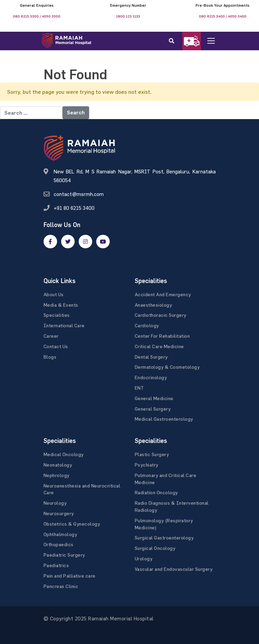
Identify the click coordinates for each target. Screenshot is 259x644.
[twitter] (68, 242)
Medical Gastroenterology (164, 419)
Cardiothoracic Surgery (161, 315)
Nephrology (57, 475)
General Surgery (153, 409)
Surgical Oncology (155, 548)
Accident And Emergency (163, 294)
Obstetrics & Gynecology (72, 524)
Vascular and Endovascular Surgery (174, 569)
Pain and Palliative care (70, 576)
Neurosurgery (59, 513)
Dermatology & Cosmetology (167, 367)
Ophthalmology (60, 534)
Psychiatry (147, 465)
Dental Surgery (151, 357)
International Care (64, 325)
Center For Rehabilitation (162, 336)
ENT (139, 388)
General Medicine (154, 398)
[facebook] (50, 242)
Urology (144, 558)
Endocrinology (151, 377)
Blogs (50, 357)
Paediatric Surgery (64, 555)
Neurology (55, 503)
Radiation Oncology (156, 492)
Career (51, 336)
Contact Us (56, 346)
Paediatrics (56, 565)
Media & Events (61, 305)
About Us (54, 294)
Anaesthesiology (153, 305)
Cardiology (147, 325)
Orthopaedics (59, 544)
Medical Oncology (64, 454)
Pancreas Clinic (61, 586)
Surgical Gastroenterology (164, 538)
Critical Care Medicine (159, 346)
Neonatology (58, 465)
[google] (85, 242)
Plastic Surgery (152, 454)
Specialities (57, 315)
